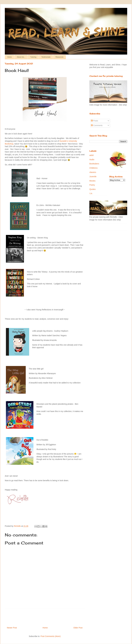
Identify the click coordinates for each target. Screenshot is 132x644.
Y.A (91, 193)
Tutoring (33, 57)
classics (93, 172)
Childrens (93, 168)
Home (9, 57)
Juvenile (93, 177)
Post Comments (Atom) (51, 636)
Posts (95, 121)
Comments (97, 125)
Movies (92, 181)
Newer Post (12, 628)
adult (91, 155)
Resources (59, 57)
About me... (21, 57)
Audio (92, 160)
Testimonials (46, 57)
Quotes (92, 189)
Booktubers (94, 164)
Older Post (78, 628)
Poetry (92, 185)
